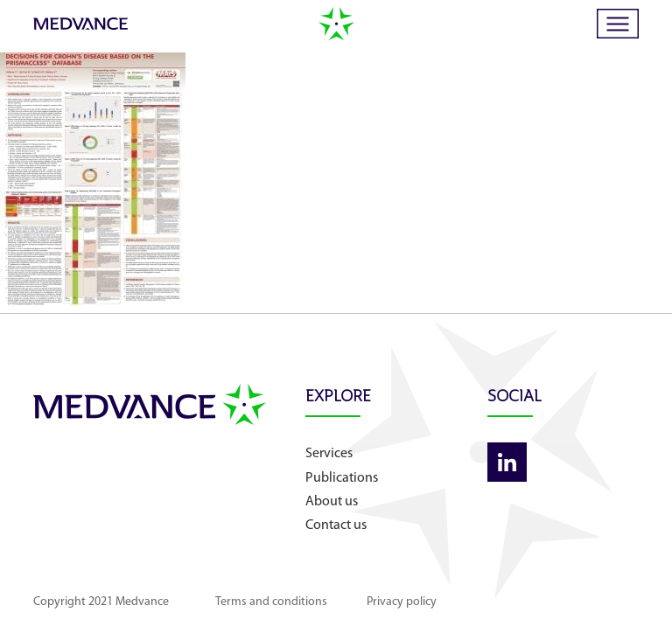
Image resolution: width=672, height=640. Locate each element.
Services (329, 454)
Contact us (336, 525)
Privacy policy (402, 602)
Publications (342, 478)
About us (332, 502)
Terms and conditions (271, 602)
